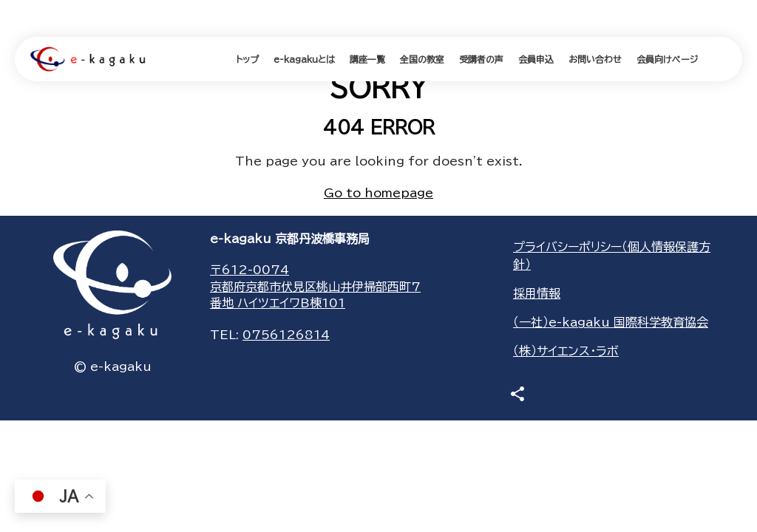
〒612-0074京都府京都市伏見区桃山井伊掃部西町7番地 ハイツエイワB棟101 (315, 286)
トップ (247, 59)
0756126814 (286, 335)
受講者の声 (481, 59)
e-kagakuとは (304, 59)
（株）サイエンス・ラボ (566, 351)
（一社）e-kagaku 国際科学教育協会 (611, 322)
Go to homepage (378, 193)
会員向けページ (667, 59)
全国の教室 (422, 59)
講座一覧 (367, 59)
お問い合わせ (595, 59)
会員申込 (536, 59)
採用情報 (537, 293)
